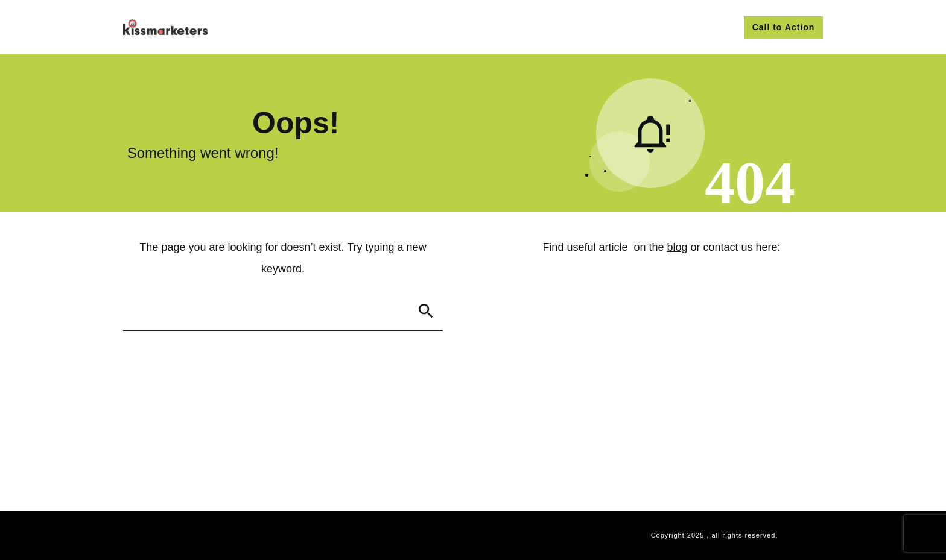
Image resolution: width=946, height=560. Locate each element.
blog (678, 247)
